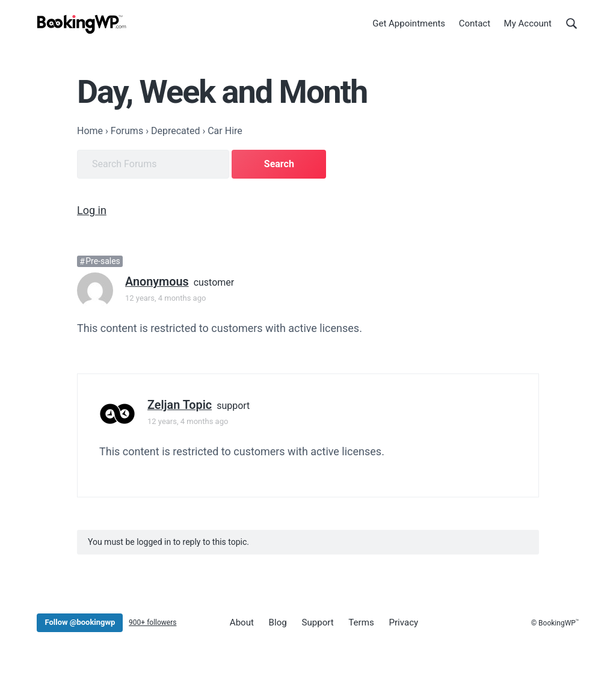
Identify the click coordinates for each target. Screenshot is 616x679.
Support (314, 621)
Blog (276, 621)
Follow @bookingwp (80, 621)
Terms (356, 621)
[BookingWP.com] (82, 26)
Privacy (397, 621)
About (241, 621)
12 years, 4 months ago (165, 297)
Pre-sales (103, 260)
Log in (92, 209)
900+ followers (152, 621)
